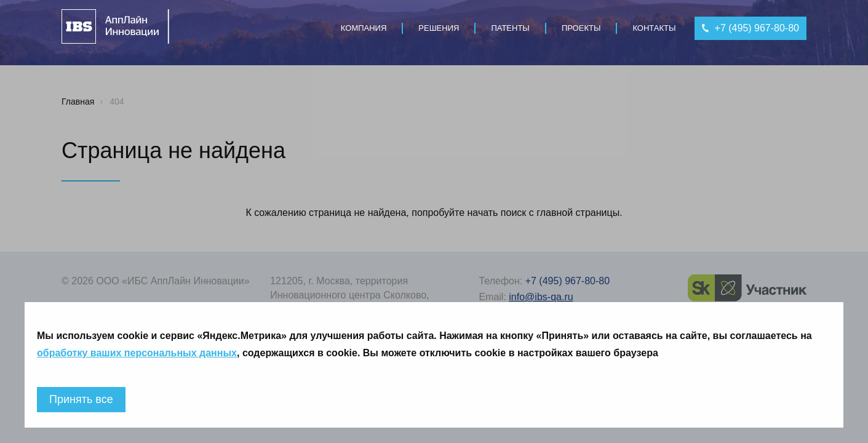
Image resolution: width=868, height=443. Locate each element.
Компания (364, 28)
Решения (439, 28)
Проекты (581, 28)
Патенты (510, 28)
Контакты (654, 28)
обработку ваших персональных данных (137, 353)
